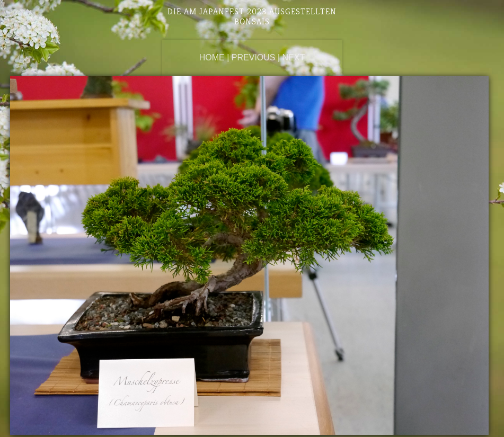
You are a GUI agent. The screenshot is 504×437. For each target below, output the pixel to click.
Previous (254, 57)
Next (294, 57)
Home (212, 57)
